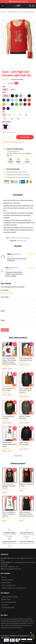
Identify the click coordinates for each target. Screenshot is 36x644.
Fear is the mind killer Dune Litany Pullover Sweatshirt (26, 390)
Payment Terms (6, 599)
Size (4, 112)
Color (4, 93)
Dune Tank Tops (28, 12)
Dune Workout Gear (14, 12)
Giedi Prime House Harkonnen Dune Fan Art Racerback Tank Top (26, 514)
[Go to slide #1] (13, 64)
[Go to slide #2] (23, 64)
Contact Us (5, 605)
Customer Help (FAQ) (8, 608)
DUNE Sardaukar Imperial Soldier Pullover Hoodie (9, 444)
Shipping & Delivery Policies (9, 597)
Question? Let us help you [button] (27, 642)
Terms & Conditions (7, 580)
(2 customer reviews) (17, 80)
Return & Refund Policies (9, 602)
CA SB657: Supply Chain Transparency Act (14, 588)
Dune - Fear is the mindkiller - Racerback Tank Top (9, 486)
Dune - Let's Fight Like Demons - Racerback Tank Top (9, 514)
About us (4, 577)
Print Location (7, 122)
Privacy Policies (6, 583)
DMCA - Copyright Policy (9, 585)
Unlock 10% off (32, 636)
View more (18, 456)
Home (3, 12)
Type (4, 86)
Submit (5, 330)
